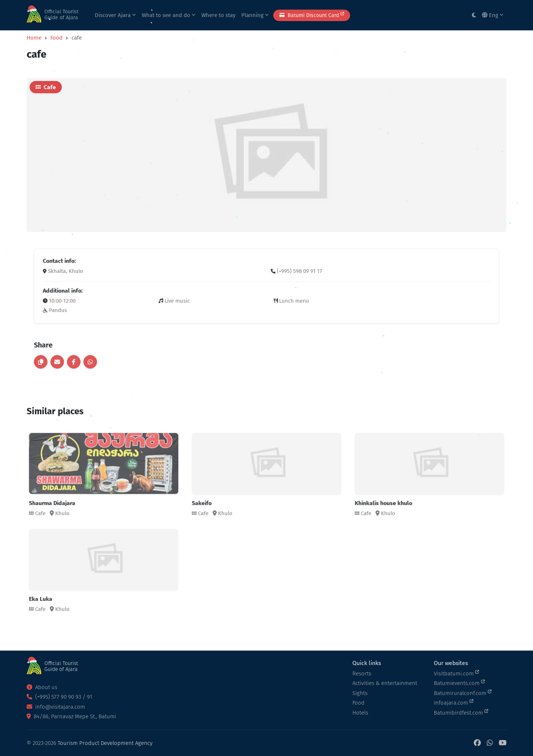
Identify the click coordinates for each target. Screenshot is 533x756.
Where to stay (218, 15)
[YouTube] (502, 743)
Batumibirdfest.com (461, 712)
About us (42, 687)
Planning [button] (255, 15)
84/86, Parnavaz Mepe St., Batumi (71, 716)
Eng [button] (493, 15)
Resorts (362, 674)
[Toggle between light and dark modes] (474, 15)
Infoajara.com (454, 702)
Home (34, 38)
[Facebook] (477, 743)
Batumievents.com (459, 683)
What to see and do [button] (169, 15)
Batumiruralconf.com (463, 693)
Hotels (360, 713)
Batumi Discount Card (312, 15)
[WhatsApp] (490, 743)
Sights (360, 693)
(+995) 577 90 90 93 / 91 (59, 697)
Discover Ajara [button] (115, 15)
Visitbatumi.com (456, 673)
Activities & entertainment (385, 683)
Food (56, 38)
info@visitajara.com (56, 707)
